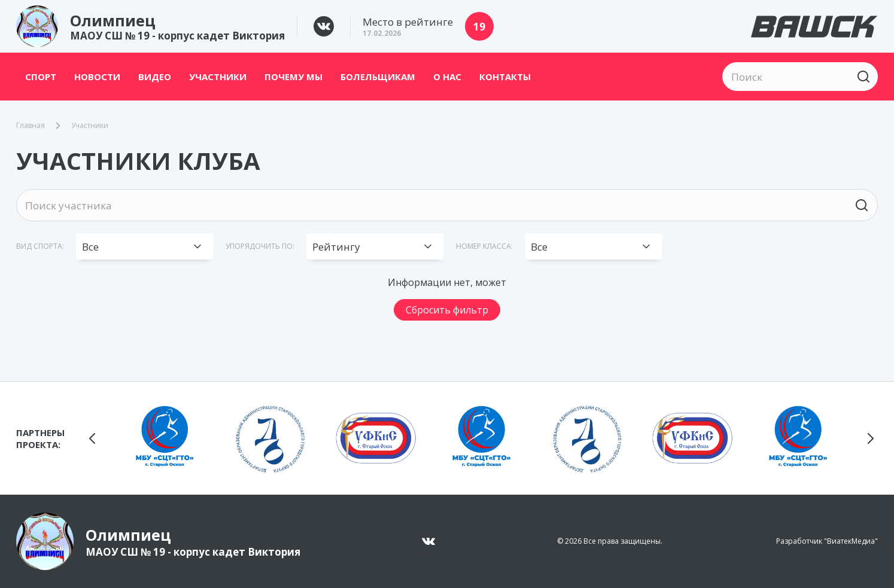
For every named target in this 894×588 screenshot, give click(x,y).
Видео (155, 77)
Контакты (505, 77)
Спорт (41, 77)
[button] (92, 438)
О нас (447, 77)
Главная (31, 126)
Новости (97, 77)
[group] (165, 438)
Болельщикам (378, 77)
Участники (218, 77)
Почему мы (294, 77)
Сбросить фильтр (447, 310)
